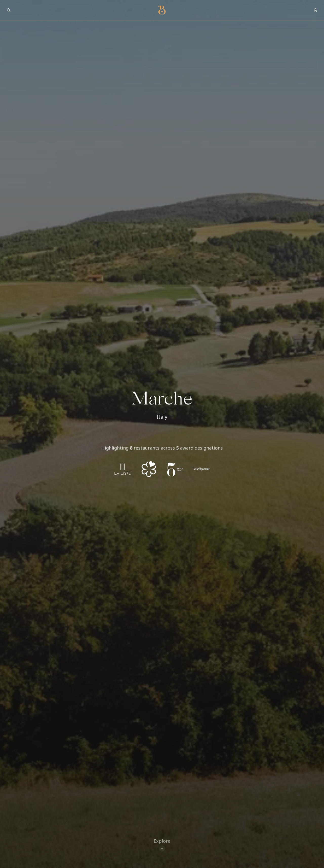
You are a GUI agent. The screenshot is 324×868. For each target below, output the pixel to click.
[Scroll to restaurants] (162, 845)
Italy (162, 417)
